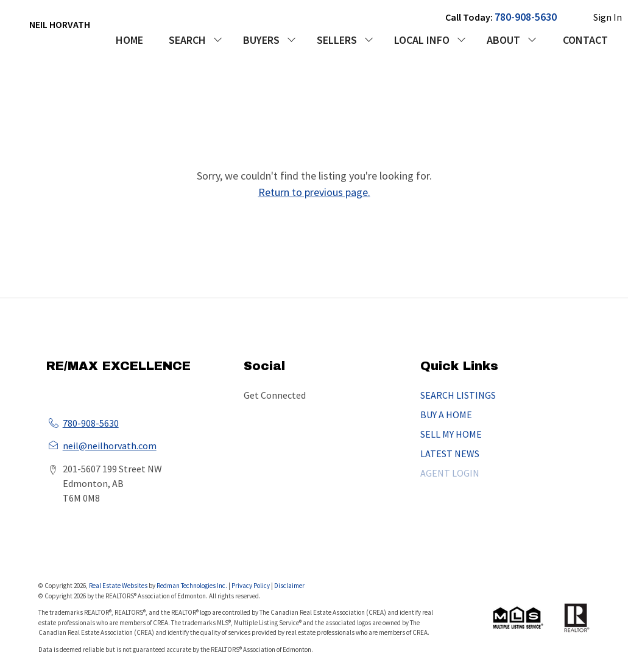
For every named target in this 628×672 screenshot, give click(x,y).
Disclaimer (289, 586)
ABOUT (503, 40)
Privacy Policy (251, 586)
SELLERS (337, 40)
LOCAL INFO (422, 40)
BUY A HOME (446, 415)
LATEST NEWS (450, 453)
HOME (129, 40)
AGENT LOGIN (450, 473)
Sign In (608, 17)
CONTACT (585, 40)
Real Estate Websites (119, 586)
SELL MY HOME (451, 434)
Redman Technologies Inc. (192, 586)
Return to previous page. (314, 192)
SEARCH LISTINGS (458, 395)
